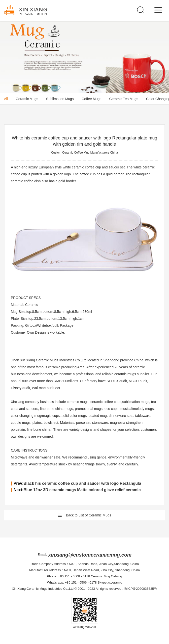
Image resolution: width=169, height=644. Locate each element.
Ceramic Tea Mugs (124, 99)
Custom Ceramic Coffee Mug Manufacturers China (84, 153)
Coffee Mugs (91, 99)
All (6, 99)
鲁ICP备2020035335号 (141, 589)
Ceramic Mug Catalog (106, 576)
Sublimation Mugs (60, 99)
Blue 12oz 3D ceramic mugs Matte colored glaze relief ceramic (82, 490)
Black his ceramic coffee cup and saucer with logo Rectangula (82, 483)
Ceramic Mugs (27, 99)
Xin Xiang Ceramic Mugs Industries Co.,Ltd (43, 589)
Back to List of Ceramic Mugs (84, 515)
